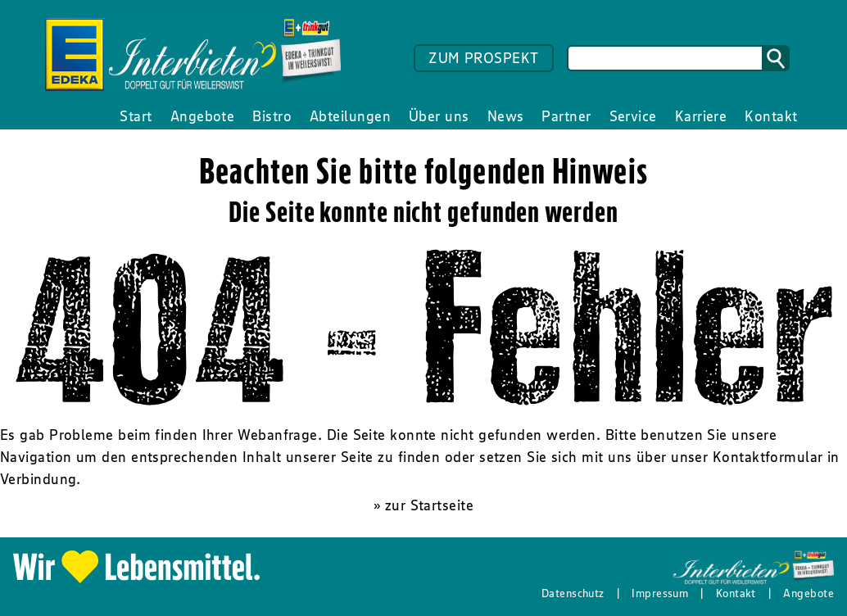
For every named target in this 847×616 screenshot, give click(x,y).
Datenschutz (573, 593)
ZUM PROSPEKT (483, 58)
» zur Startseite (423, 505)
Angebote (808, 593)
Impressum (660, 593)
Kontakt (736, 593)
